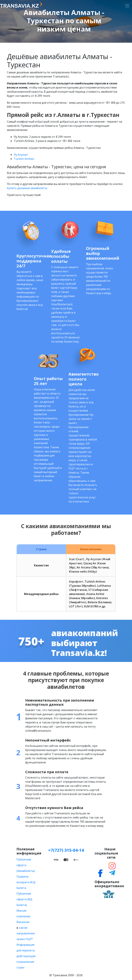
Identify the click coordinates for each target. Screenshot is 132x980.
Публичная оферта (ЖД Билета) (24, 899)
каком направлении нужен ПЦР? (26, 933)
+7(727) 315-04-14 (66, 850)
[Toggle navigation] (127, 6)
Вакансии (23, 922)
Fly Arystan (21, 155)
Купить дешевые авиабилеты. (27, 188)
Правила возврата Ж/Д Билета (26, 882)
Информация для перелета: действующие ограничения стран (26, 956)
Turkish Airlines (24, 159)
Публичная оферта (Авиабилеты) (26, 865)
